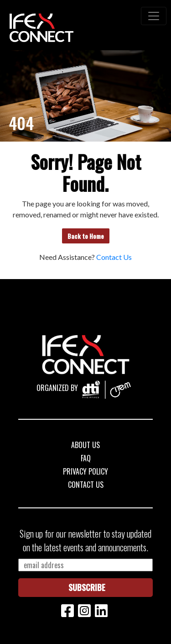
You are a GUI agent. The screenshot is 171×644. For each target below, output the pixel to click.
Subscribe (87, 587)
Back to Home (86, 236)
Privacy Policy (85, 471)
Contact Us (114, 257)
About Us (85, 445)
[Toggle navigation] (154, 16)
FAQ (86, 458)
